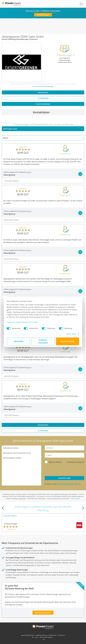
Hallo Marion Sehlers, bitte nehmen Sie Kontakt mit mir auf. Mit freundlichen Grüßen (21, 466)
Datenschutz (53, 635)
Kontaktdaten (58, 112)
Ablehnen (19, 341)
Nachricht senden (65, 478)
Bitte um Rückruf (55, 462)
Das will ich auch (43, 15)
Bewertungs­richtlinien (28, 635)
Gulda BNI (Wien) (10, 516)
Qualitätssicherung (42, 635)
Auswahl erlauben (43, 341)
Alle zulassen (68, 341)
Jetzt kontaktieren (43, 104)
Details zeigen (71, 334)
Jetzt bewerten (43, 92)
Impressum (11, 322)
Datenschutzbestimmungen (27, 322)
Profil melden (76, 499)
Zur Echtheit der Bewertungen (43, 86)
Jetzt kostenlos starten (43, 613)
